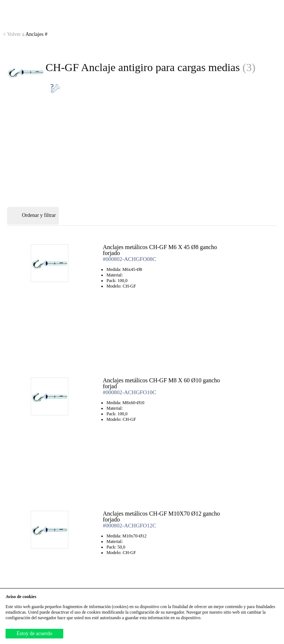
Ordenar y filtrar (33, 216)
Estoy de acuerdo (34, 633)
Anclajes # (25, 34)
